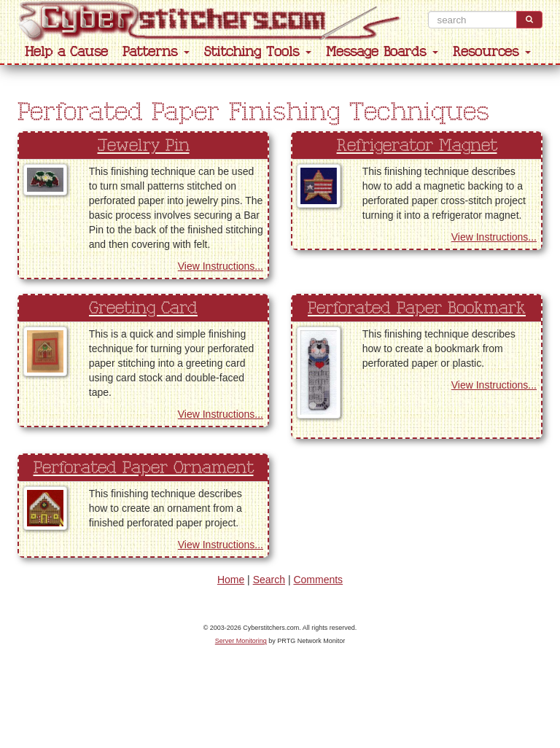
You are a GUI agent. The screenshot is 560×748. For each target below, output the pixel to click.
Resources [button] (492, 52)
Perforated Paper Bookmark (417, 308)
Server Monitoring (241, 641)
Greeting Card (143, 308)
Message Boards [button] (382, 52)
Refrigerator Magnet (417, 146)
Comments (318, 580)
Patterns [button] (156, 52)
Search (269, 580)
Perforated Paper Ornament (144, 468)
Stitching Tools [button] (258, 52)
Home (231, 580)
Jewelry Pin (144, 146)
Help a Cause (66, 52)
